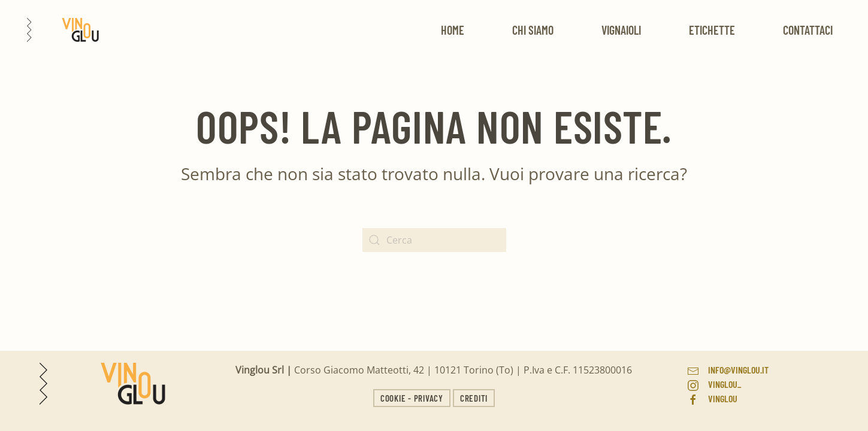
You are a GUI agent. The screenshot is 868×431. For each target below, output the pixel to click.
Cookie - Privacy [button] (412, 398)
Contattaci (808, 30)
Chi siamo (533, 30)
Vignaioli (621, 30)
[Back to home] (63, 30)
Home (453, 30)
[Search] (434, 240)
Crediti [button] (474, 398)
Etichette (712, 30)
